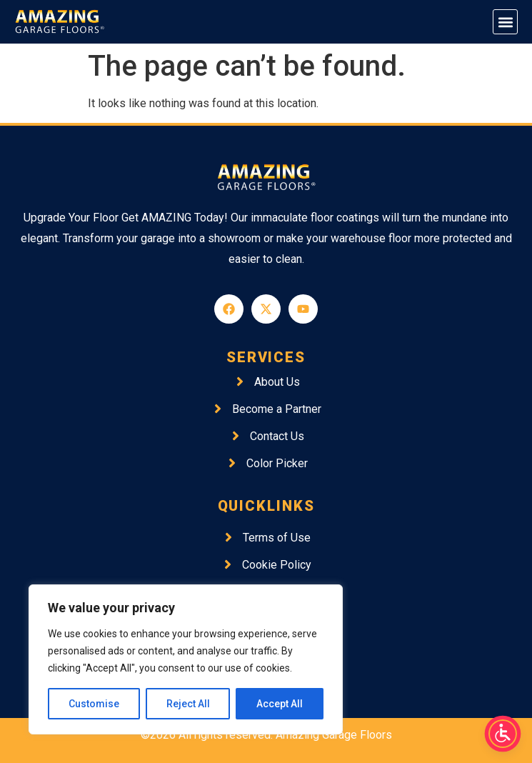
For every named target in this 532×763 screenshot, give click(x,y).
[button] (505, 22)
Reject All (188, 704)
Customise (94, 704)
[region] (186, 659)
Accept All (280, 704)
